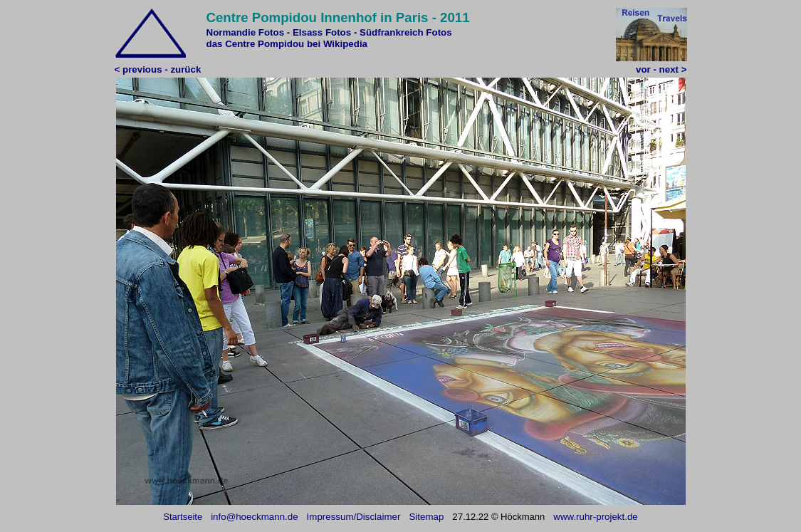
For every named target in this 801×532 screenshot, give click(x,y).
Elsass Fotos (322, 32)
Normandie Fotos (246, 32)
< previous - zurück (158, 69)
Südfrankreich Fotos (406, 32)
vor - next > (661, 69)
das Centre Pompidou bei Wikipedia (287, 44)
